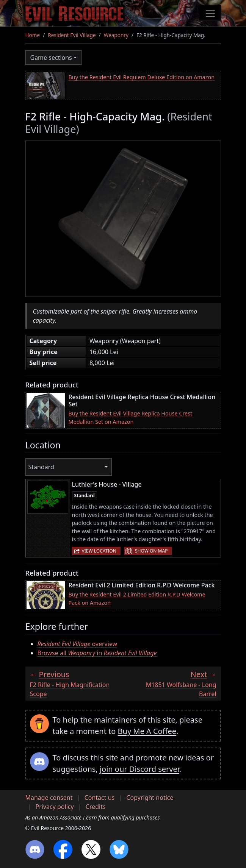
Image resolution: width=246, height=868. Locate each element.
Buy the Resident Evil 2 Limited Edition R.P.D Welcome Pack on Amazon (137, 599)
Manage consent (49, 798)
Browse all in (97, 653)
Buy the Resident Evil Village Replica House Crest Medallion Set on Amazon (131, 418)
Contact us (100, 798)
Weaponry (116, 35)
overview (78, 644)
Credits (96, 807)
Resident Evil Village (72, 35)
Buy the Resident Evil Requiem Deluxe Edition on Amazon (142, 77)
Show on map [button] (151, 551)
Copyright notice (150, 798)
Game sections (51, 58)
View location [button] (99, 551)
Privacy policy (55, 807)
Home (33, 35)
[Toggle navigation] (210, 13)
